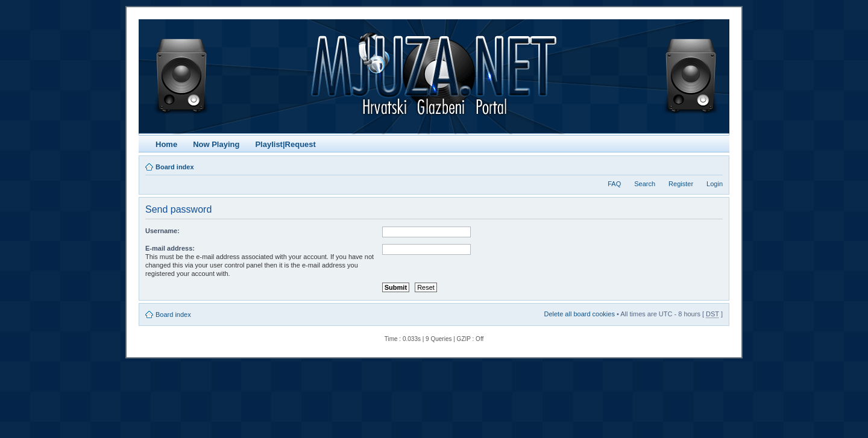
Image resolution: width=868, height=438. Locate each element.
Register (681, 184)
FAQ (614, 184)
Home (166, 144)
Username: (162, 231)
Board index (175, 167)
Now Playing (216, 144)
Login (715, 184)
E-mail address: (170, 248)
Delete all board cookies (579, 314)
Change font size (714, 164)
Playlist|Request (285, 144)
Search (645, 184)
